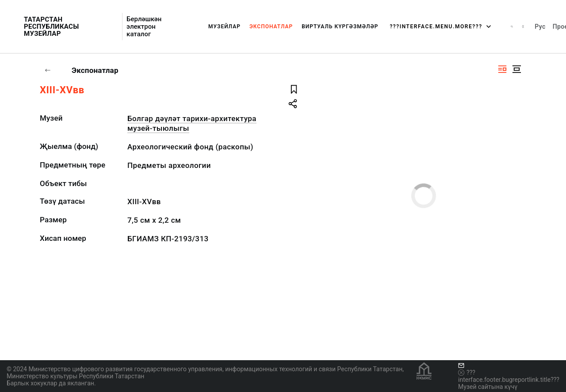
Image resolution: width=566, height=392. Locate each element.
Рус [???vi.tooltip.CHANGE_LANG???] (540, 27)
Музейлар (224, 27)
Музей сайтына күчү (488, 387)
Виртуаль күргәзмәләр (340, 27)
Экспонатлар (271, 27)
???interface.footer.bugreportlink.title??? (509, 376)
